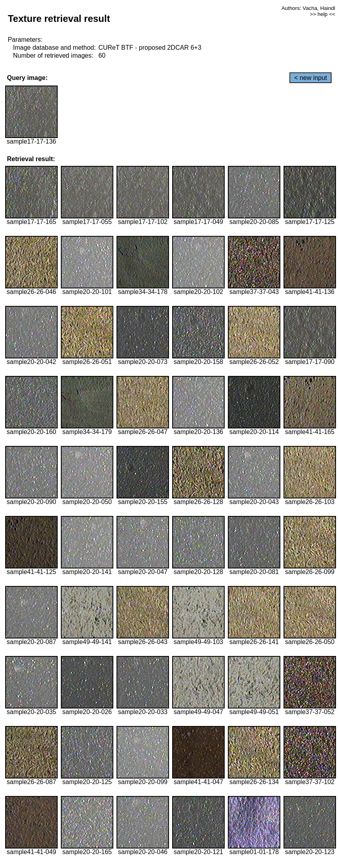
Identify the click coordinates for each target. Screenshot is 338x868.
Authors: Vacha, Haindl (308, 8)
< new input (311, 78)
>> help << (322, 14)
